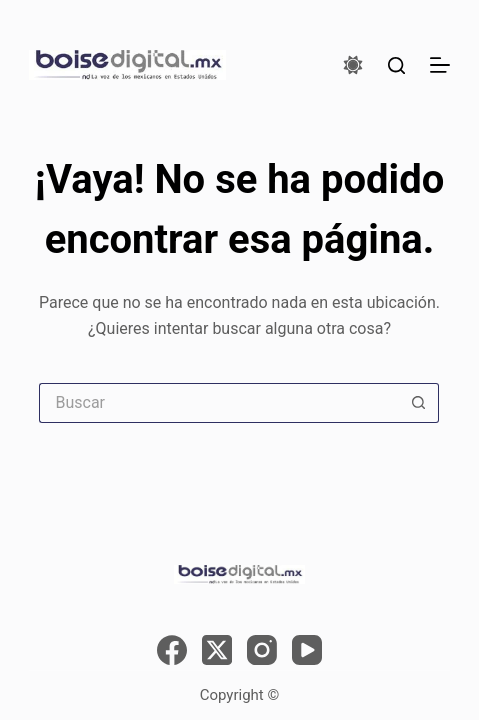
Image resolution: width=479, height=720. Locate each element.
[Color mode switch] (353, 65)
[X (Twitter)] (217, 650)
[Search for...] (219, 403)
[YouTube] (307, 650)
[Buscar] (396, 65)
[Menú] (440, 65)
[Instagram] (262, 650)
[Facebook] (172, 650)
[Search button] (419, 403)
